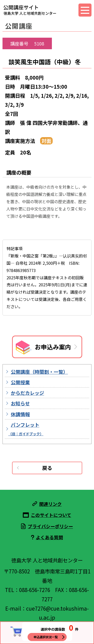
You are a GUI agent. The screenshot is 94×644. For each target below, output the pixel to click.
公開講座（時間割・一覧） (39, 372)
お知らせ (20, 403)
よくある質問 (49, 537)
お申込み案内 (53, 347)
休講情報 (20, 414)
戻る (47, 468)
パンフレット (26, 429)
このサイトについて (51, 515)
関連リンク (50, 504)
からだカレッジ (27, 393)
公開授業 (20, 382)
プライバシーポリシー (50, 526)
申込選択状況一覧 (46, 637)
